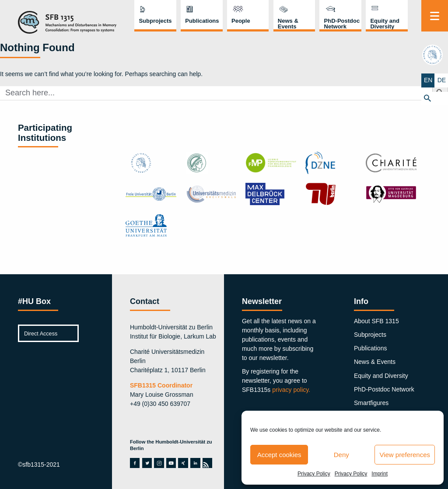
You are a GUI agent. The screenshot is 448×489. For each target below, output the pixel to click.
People (241, 21)
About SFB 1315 (376, 321)
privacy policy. (291, 390)
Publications (202, 21)
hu (434, 55)
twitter (147, 463)
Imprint (380, 474)
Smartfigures (371, 403)
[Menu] (435, 16)
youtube (171, 463)
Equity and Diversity (385, 24)
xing (183, 463)
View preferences (405, 455)
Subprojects (155, 21)
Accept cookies (279, 455)
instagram (159, 463)
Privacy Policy (314, 474)
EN (428, 80)
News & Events (288, 24)
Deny (341, 455)
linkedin (195, 463)
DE (441, 80)
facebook (135, 463)
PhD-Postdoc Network (342, 24)
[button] (435, 98)
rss (207, 463)
